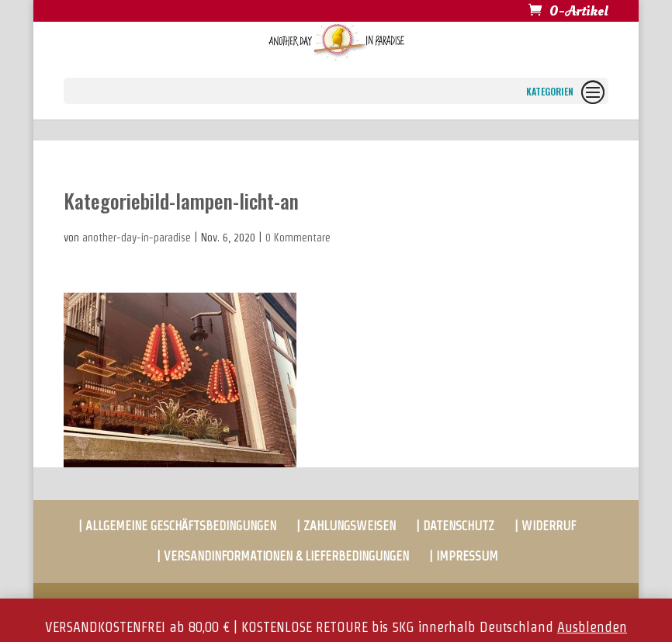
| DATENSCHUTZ (455, 526)
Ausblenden (592, 627)
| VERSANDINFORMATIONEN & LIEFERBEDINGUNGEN (283, 556)
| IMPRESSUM (464, 556)
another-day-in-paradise (137, 238)
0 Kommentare (298, 238)
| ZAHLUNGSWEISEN (346, 526)
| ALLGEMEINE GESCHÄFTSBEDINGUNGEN (177, 526)
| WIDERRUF (545, 526)
